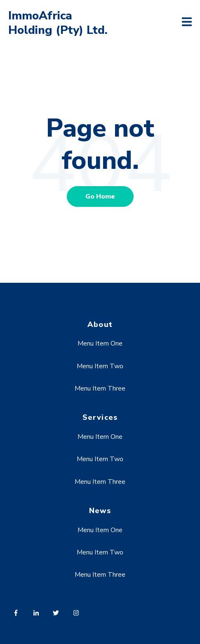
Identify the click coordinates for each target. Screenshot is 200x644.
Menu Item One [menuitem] (100, 343)
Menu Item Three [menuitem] (100, 388)
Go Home (100, 197)
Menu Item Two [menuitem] (100, 366)
